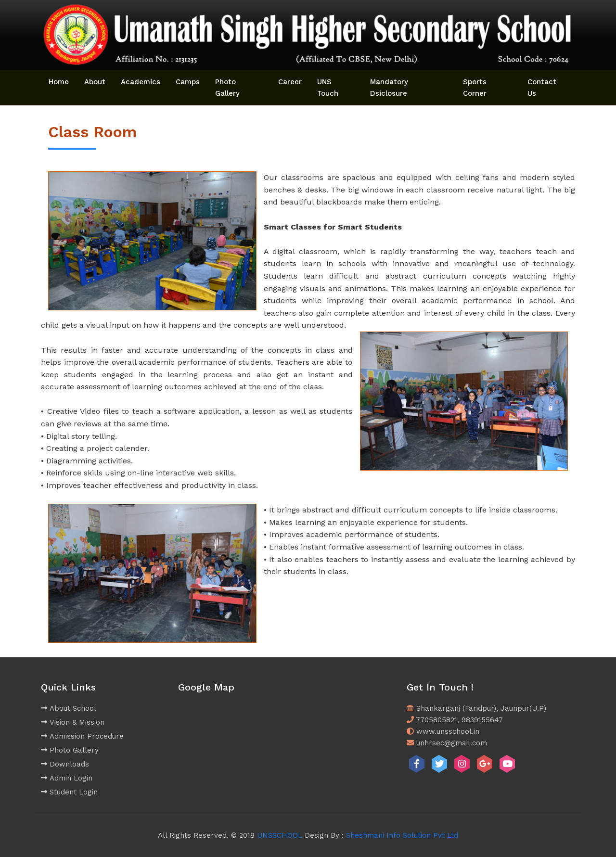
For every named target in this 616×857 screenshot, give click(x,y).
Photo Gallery (227, 88)
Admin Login (67, 778)
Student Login (69, 792)
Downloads (65, 764)
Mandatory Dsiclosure (389, 88)
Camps (188, 82)
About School (69, 708)
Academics (141, 82)
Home (59, 82)
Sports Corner (475, 88)
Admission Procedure (82, 736)
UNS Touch (328, 88)
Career (290, 82)
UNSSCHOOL (280, 835)
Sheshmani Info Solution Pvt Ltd (402, 835)
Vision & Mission (73, 722)
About (95, 82)
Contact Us (542, 88)
